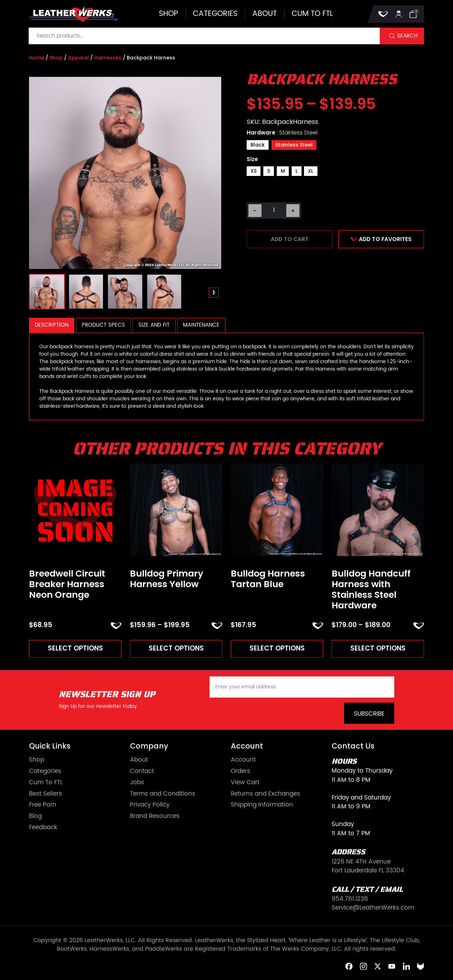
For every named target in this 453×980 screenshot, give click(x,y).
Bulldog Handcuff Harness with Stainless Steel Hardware (371, 590)
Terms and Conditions (163, 794)
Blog (35, 816)
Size (252, 159)
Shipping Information (262, 805)
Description (51, 325)
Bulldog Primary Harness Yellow (167, 579)
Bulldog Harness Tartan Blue (268, 579)
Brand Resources (155, 816)
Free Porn (43, 805)
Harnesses (108, 58)
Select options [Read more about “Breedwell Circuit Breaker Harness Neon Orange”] (75, 648)
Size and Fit (154, 325)
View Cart (245, 783)
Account (243, 760)
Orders (240, 771)
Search (407, 36)
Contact (142, 771)
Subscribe (369, 714)
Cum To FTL (46, 783)
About (265, 14)
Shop (168, 14)
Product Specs (103, 325)
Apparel (78, 58)
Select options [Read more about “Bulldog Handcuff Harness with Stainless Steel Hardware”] (378, 648)
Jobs (137, 783)
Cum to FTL (312, 14)
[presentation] (37, 293)
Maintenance (201, 325)
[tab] (52, 325)
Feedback (43, 828)
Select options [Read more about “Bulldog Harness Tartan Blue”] (277, 648)
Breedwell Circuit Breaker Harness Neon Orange (67, 584)
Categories (215, 14)
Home (37, 58)
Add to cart (290, 239)
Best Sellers (45, 794)
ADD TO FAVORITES (381, 239)
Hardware (282, 133)
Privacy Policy (150, 805)
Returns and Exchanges (265, 794)
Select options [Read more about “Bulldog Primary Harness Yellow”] (176, 648)
